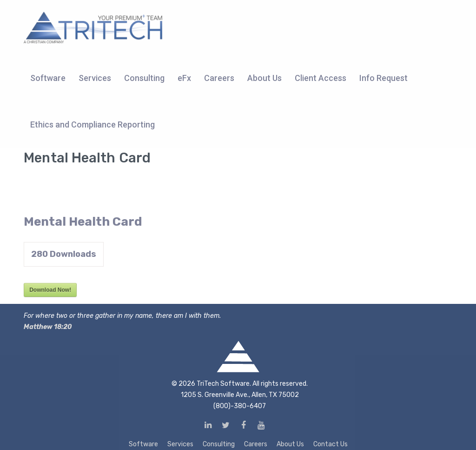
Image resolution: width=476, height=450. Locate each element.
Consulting (219, 444)
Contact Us (331, 444)
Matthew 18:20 (48, 327)
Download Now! (50, 290)
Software (143, 444)
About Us (290, 444)
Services (180, 444)
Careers (256, 444)
